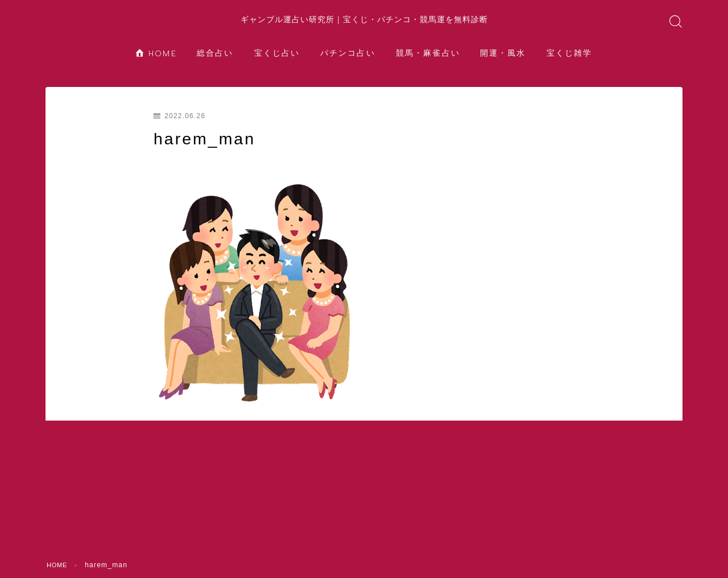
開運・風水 (503, 65)
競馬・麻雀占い (428, 65)
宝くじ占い (277, 65)
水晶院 (364, 551)
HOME (156, 65)
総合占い (215, 65)
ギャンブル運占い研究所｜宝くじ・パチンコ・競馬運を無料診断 (364, 25)
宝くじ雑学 (570, 65)
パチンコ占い (348, 65)
